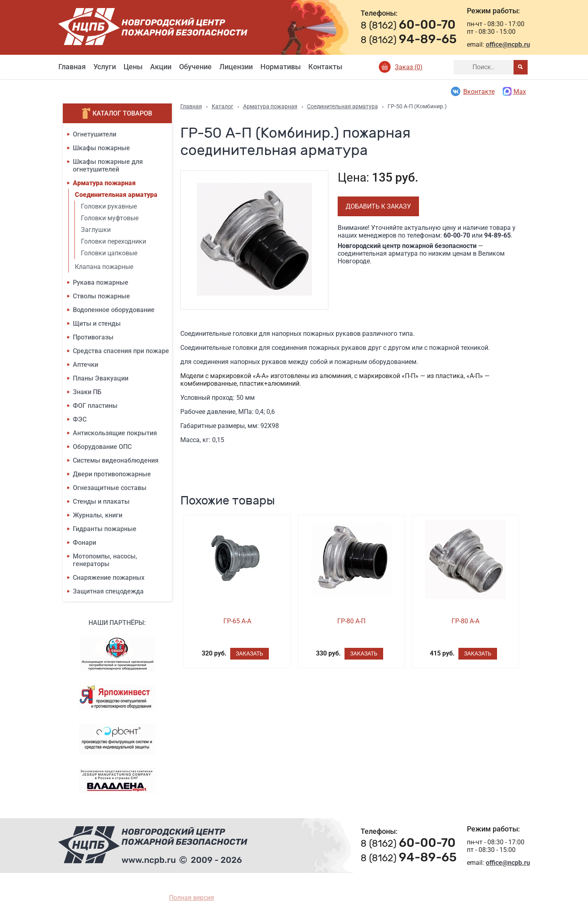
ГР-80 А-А (465, 621)
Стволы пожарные (101, 296)
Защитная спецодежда (108, 591)
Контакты (325, 67)
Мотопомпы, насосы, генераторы (105, 560)
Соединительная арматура (116, 195)
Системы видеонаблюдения (116, 460)
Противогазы (93, 337)
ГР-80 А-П (351, 621)
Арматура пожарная (104, 183)
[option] (255, 240)
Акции (161, 67)
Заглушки (96, 230)
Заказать (250, 653)
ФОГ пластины (95, 406)
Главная (72, 67)
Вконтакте (472, 91)
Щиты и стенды (97, 324)
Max (514, 91)
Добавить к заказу (378, 206)
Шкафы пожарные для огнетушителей (108, 165)
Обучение (195, 67)
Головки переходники (113, 241)
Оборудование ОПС (102, 447)
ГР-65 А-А (237, 621)
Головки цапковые (109, 253)
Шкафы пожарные (101, 148)
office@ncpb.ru (508, 44)
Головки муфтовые (110, 218)
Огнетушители (95, 134)
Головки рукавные (109, 206)
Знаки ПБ (87, 392)
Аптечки (86, 365)
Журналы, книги (98, 515)
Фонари (85, 543)
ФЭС (80, 419)
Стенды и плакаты (101, 501)
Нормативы (281, 67)
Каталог (223, 106)
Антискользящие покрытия (115, 433)
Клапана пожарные (104, 267)
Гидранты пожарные (105, 529)
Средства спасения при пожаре (121, 351)
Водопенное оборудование (114, 310)
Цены (133, 67)
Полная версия (192, 898)
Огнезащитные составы (110, 488)
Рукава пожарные (101, 282)
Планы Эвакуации (101, 378)
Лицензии (236, 67)
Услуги (105, 67)
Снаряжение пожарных (109, 578)
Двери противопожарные (112, 474)
